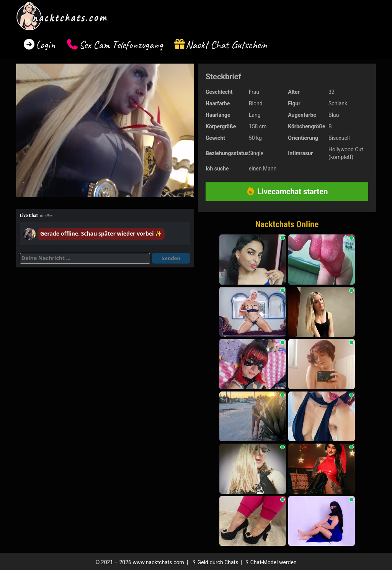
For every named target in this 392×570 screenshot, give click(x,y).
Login (46, 45)
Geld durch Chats (214, 562)
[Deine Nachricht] (85, 258)
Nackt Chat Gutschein (226, 45)
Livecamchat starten (287, 192)
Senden (171, 258)
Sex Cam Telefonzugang (121, 45)
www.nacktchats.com (158, 562)
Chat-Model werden (270, 562)
